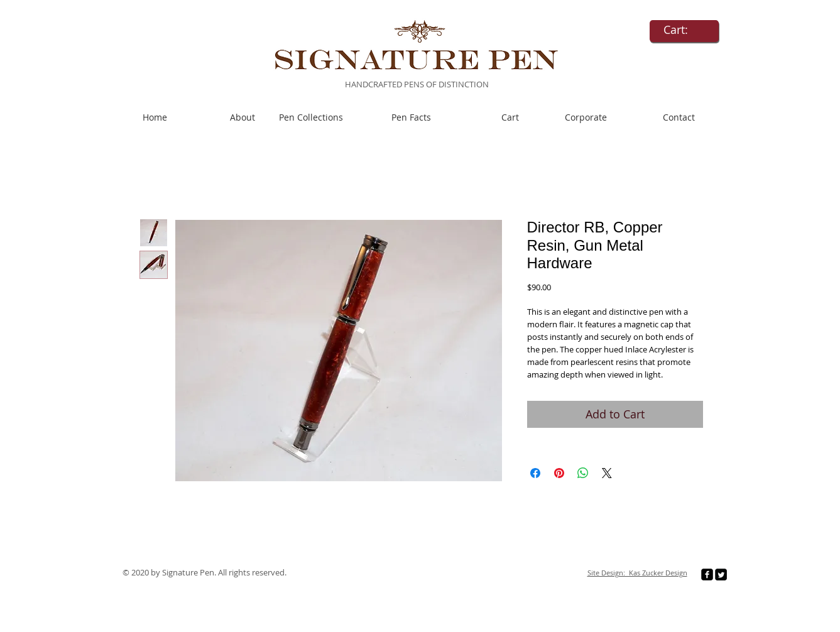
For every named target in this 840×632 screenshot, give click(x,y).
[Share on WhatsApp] (583, 473)
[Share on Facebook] (535, 473)
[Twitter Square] (721, 575)
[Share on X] (607, 473)
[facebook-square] (707, 575)
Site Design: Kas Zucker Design (637, 573)
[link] (684, 30)
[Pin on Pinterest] (559, 473)
